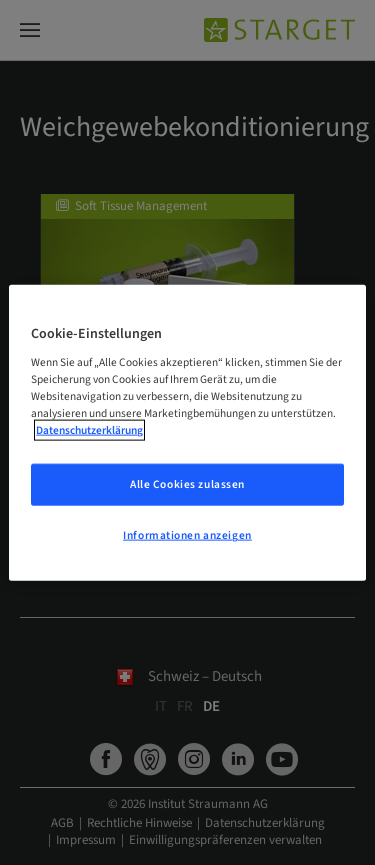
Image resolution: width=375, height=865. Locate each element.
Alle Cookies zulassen (187, 484)
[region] (187, 432)
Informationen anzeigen (187, 535)
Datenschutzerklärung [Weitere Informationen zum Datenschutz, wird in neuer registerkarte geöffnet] (89, 430)
